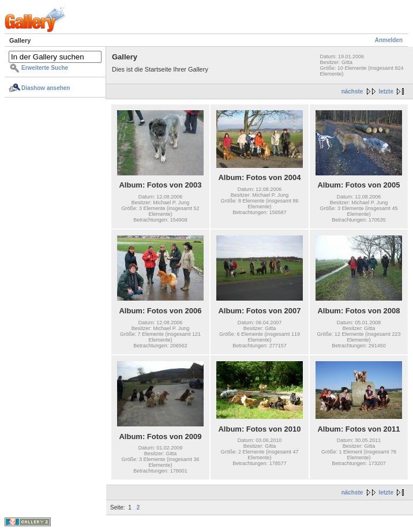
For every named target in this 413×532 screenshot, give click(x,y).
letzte (386, 91)
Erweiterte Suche (45, 68)
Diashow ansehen (46, 88)
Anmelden (389, 40)
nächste (352, 91)
